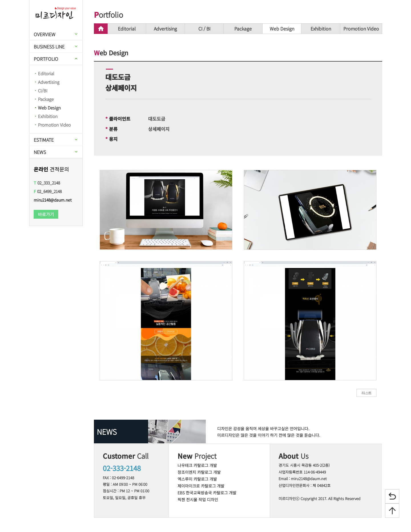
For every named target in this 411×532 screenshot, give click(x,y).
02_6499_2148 (48, 191)
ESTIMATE (44, 140)
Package (46, 99)
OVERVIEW (45, 34)
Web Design (49, 108)
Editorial (46, 73)
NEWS (40, 152)
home (101, 29)
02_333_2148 (47, 183)
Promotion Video (54, 125)
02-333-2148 (122, 468)
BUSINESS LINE (49, 46)
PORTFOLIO (46, 59)
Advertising (49, 82)
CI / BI (204, 29)
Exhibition (48, 116)
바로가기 (46, 214)
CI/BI (43, 91)
